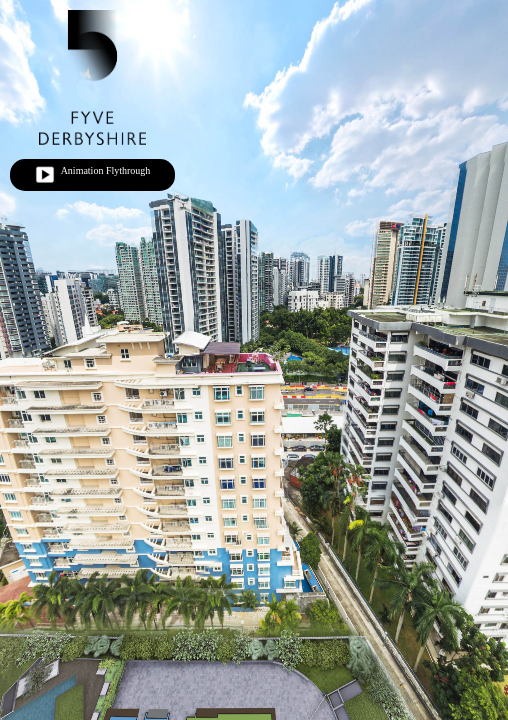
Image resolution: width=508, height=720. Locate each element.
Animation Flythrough (93, 175)
